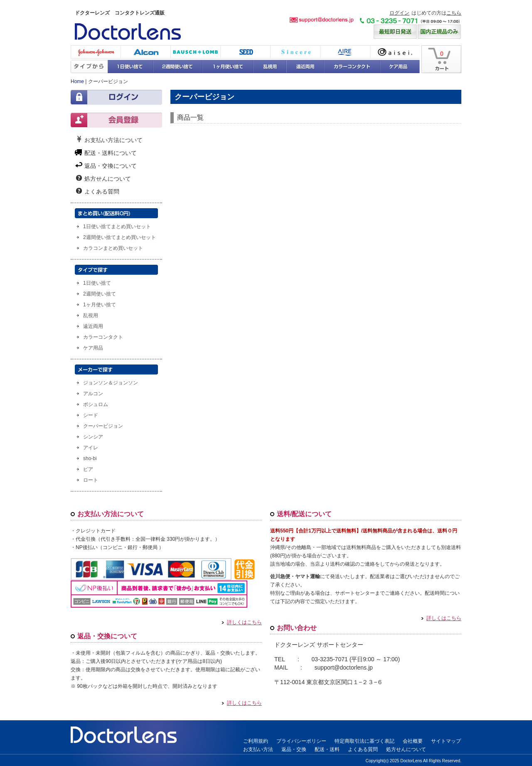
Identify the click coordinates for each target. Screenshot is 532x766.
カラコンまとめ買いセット (113, 248)
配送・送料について (111, 153)
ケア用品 (400, 67)
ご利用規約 (256, 741)
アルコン (93, 394)
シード (245, 52)
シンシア (295, 52)
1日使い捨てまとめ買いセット (117, 227)
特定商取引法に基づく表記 (365, 741)
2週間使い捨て (178, 67)
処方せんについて (108, 178)
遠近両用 (305, 67)
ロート (91, 480)
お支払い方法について (113, 140)
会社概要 (413, 741)
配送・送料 (327, 749)
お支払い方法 (258, 749)
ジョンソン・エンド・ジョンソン (96, 52)
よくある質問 (102, 191)
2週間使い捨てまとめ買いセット (119, 237)
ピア (88, 469)
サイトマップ (446, 741)
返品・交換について (111, 165)
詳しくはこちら (242, 623)
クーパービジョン (103, 426)
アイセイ (395, 52)
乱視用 (270, 67)
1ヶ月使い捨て (228, 67)
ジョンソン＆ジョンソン (111, 383)
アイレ (345, 52)
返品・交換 (294, 749)
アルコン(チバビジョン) (145, 52)
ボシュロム (195, 52)
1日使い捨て (131, 67)
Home (77, 81)
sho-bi (90, 458)
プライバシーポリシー (301, 741)
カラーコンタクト (352, 67)
